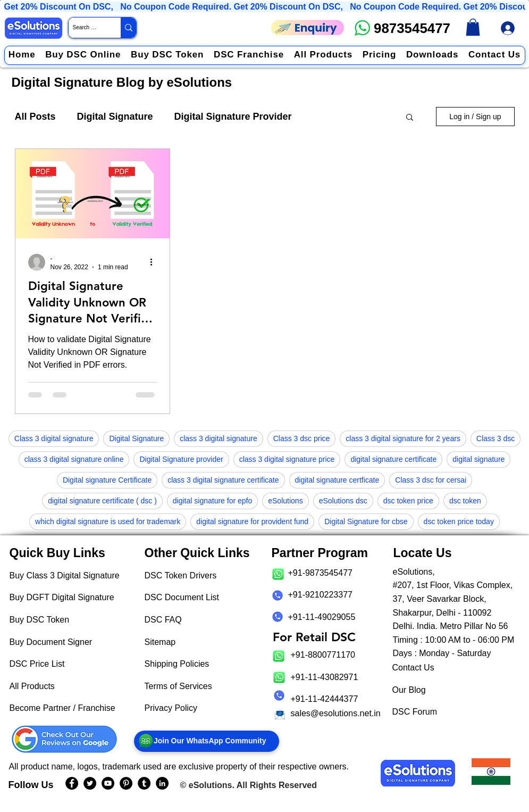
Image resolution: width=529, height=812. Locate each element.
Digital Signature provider (181, 459)
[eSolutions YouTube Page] (108, 783)
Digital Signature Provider (233, 117)
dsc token (465, 501)
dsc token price (408, 501)
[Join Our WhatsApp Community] (207, 741)
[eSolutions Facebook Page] (72, 783)
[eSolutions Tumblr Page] (144, 783)
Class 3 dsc (496, 438)
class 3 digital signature (219, 438)
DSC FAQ (163, 620)
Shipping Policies (177, 664)
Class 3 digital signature (54, 438)
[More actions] (155, 262)
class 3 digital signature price (287, 459)
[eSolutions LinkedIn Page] (162, 783)
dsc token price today (459, 521)
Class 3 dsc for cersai (431, 480)
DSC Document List (182, 597)
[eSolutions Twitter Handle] (90, 783)
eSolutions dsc (343, 501)
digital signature (478, 459)
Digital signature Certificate (107, 480)
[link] (473, 27)
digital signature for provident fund (252, 521)
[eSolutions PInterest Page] (126, 783)
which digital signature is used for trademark (108, 521)
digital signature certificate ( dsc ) (102, 501)
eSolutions (285, 501)
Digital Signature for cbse (366, 521)
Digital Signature (115, 117)
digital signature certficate (337, 480)
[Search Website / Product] (86, 28)
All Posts (35, 117)
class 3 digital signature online (74, 459)
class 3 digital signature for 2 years (403, 438)
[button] (410, 118)
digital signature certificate (393, 459)
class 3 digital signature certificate (223, 480)
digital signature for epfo (212, 501)
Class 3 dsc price (302, 438)
